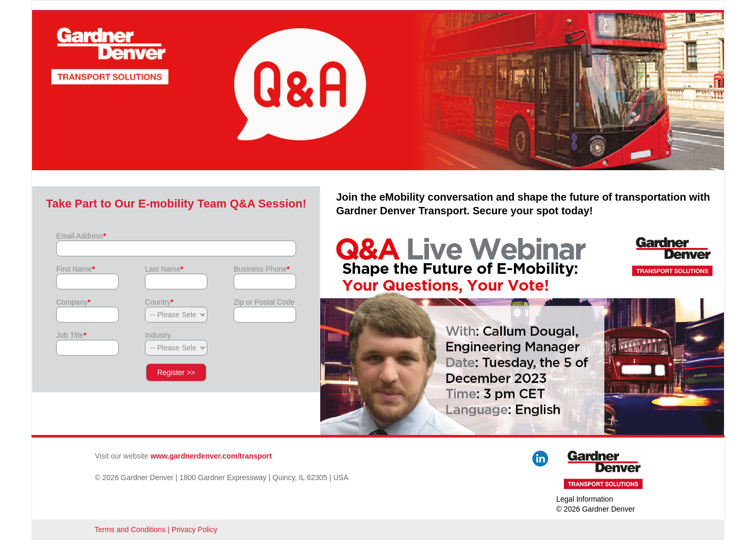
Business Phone (262, 269)
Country (159, 302)
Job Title (71, 335)
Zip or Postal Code (264, 302)
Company (73, 302)
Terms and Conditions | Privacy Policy (156, 529)
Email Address (81, 236)
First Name (76, 269)
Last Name (164, 269)
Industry (158, 335)
